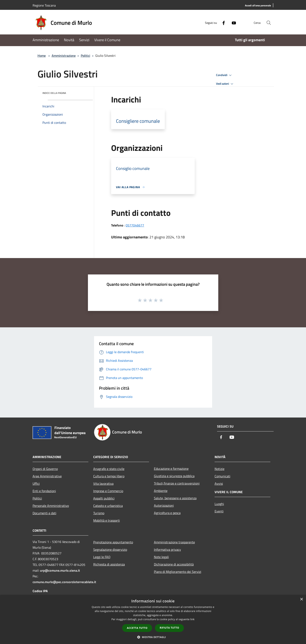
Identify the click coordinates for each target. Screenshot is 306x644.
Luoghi (219, 504)
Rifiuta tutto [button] (169, 628)
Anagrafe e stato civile (109, 469)
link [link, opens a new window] (192, 619)
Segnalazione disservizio (110, 550)
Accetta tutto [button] (137, 628)
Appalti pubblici (104, 498)
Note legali (161, 557)
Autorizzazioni (164, 505)
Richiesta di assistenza (109, 564)
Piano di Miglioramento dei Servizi (178, 572)
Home (42, 56)
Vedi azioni (225, 84)
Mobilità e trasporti (107, 520)
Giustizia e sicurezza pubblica (174, 476)
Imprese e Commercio (108, 491)
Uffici (36, 484)
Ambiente (161, 491)
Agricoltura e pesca (167, 513)
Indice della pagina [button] (54, 93)
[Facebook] (222, 23)
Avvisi (219, 484)
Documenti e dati (44, 513)
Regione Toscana (44, 5)
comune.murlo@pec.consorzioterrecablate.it (64, 582)
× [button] (301, 599)
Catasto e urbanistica (108, 506)
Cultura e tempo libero (109, 476)
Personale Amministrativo (51, 506)
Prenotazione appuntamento (113, 542)
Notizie (220, 469)
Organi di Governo (45, 469)
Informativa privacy (167, 550)
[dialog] (153, 620)
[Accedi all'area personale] (258, 6)
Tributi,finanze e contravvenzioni (177, 483)
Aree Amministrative (47, 476)
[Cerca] (269, 23)
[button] (153, 637)
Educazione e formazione (171, 469)
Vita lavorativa (103, 484)
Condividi (224, 75)
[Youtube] (232, 23)
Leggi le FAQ (102, 557)
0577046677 (135, 225)
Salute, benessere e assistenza (175, 498)
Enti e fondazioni (44, 491)
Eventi (219, 511)
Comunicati (222, 476)
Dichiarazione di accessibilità (174, 564)
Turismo (99, 513)
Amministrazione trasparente (174, 542)
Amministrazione (64, 56)
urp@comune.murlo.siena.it (60, 570)
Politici (85, 56)
